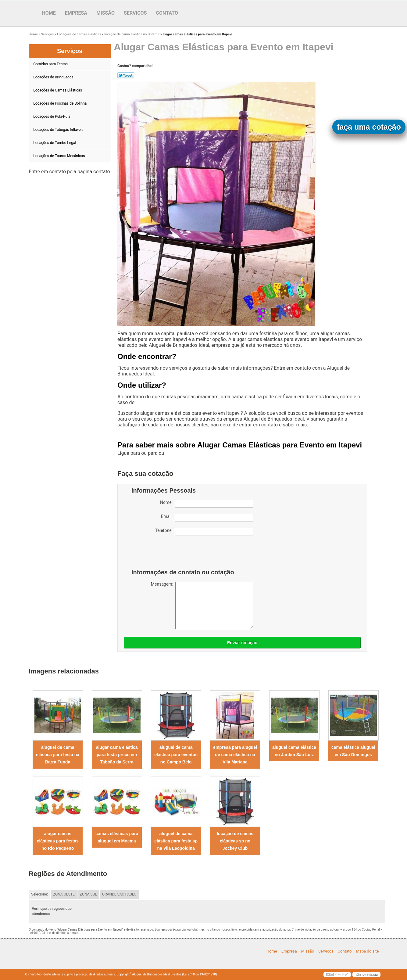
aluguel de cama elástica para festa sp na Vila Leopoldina (176, 841)
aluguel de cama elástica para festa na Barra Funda (58, 755)
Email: (207, 518)
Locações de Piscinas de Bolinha (60, 103)
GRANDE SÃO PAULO (119, 894)
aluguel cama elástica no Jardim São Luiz (294, 751)
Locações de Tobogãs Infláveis (59, 130)
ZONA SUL (88, 894)
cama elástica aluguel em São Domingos (353, 751)
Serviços (135, 13)
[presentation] (170, 554)
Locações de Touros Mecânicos (59, 156)
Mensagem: (202, 605)
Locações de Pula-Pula (52, 117)
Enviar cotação (242, 643)
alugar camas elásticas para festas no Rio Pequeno (58, 841)
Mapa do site (367, 951)
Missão (105, 13)
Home (49, 13)
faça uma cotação (369, 127)
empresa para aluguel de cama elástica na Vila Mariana (235, 755)
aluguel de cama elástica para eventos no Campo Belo (176, 755)
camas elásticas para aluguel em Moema (117, 837)
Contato (167, 13)
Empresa (76, 13)
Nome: (207, 504)
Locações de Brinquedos (54, 77)
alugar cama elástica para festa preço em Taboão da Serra (117, 755)
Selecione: (39, 894)
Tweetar (126, 75)
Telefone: (204, 532)
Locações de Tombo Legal (55, 143)
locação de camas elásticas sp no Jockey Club (235, 841)
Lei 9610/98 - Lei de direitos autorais (53, 933)
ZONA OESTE (64, 894)
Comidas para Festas (51, 64)
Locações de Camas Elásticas (58, 90)
